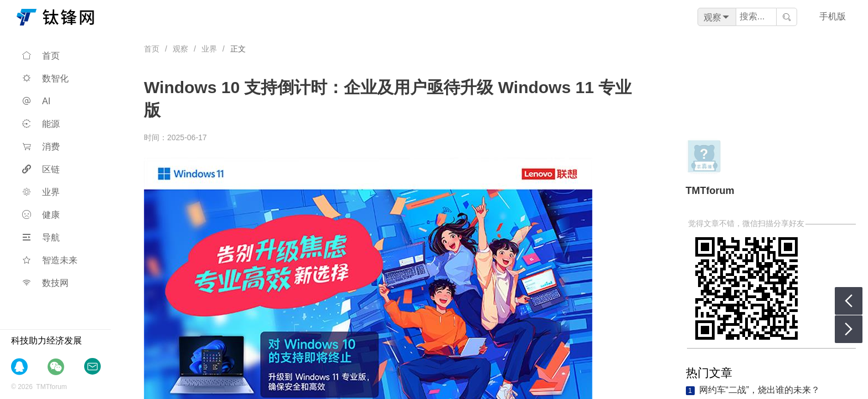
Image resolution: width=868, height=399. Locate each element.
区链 (41, 169)
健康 (41, 215)
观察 (180, 49)
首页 (41, 56)
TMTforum (710, 191)
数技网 (45, 283)
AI (36, 101)
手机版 (833, 16)
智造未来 (50, 260)
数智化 (45, 78)
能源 (41, 124)
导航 (41, 237)
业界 (41, 192)
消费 (41, 147)
